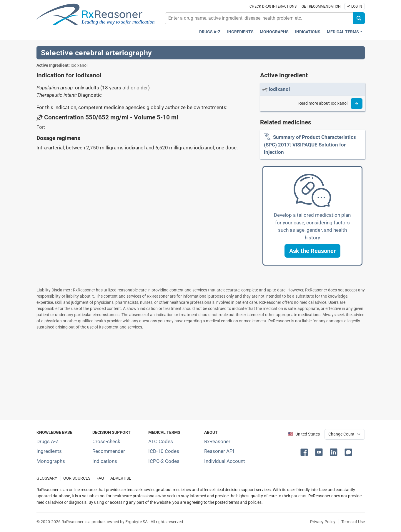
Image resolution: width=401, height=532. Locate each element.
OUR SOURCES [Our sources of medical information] (77, 478)
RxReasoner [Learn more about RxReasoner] (217, 441)
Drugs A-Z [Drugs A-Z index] (210, 32)
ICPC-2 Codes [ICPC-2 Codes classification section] (164, 461)
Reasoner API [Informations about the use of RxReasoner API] (219, 451)
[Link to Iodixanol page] (279, 89)
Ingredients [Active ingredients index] (240, 32)
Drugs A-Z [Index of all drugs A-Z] (48, 441)
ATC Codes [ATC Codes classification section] (161, 441)
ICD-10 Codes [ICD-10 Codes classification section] (164, 451)
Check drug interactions (273, 6)
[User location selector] (345, 434)
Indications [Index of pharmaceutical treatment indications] (105, 461)
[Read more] (357, 104)
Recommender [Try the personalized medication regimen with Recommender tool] (109, 451)
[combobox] (259, 18)
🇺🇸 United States (304, 434)
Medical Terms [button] (343, 32)
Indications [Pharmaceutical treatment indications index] (308, 32)
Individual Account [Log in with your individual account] (225, 461)
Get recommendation (321, 6)
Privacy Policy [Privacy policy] (323, 522)
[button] (312, 251)
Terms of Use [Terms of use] (353, 522)
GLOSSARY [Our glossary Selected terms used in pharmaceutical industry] (47, 478)
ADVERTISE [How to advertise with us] (121, 478)
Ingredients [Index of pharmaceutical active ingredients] (49, 451)
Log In (355, 6)
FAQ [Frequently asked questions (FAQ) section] (100, 478)
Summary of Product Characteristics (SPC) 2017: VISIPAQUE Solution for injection (310, 145)
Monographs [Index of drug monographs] (51, 461)
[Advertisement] (201, 373)
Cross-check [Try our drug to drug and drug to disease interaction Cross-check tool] (106, 441)
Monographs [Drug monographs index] (274, 32)
